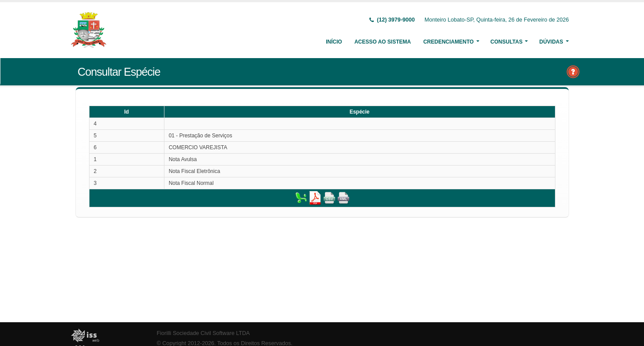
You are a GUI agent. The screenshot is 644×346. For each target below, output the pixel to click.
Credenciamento (448, 42)
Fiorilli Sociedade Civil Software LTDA (203, 333)
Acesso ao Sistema (383, 42)
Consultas (507, 42)
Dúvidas (551, 42)
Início (334, 42)
